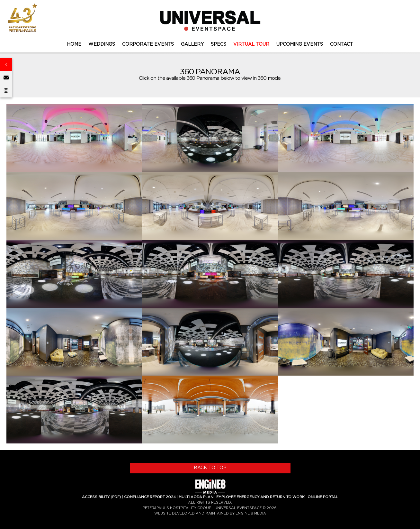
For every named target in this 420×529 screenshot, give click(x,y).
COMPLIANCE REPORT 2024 (150, 497)
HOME (74, 44)
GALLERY (192, 44)
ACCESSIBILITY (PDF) (102, 497)
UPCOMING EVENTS (300, 44)
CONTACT (342, 44)
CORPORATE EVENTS (148, 44)
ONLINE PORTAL (323, 497)
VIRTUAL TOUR (251, 44)
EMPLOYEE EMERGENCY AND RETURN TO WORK (260, 497)
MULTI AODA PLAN (196, 497)
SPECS (219, 44)
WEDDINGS (102, 44)
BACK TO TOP (210, 468)
